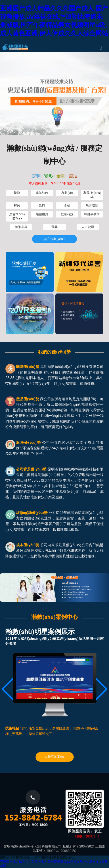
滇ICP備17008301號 (62, 851)
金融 (67, 205)
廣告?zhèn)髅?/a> (17, 216)
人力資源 (88, 227)
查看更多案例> (55, 757)
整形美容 (21, 227)
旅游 (17, 193)
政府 (42, 205)
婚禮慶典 (42, 214)
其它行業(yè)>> (54, 239)
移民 (17, 205)
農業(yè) (67, 193)
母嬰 (54, 227)
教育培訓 (92, 205)
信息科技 (67, 214)
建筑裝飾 (42, 193)
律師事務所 (92, 214)
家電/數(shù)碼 (92, 195)
